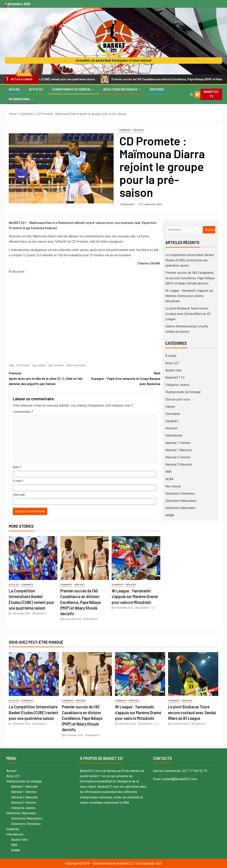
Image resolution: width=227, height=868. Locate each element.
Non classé (173, 486)
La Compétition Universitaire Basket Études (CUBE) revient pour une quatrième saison (190, 260)
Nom (17, 467)
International (19, 99)
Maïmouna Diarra (76, 365)
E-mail (18, 481)
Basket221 (129, 204)
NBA (168, 472)
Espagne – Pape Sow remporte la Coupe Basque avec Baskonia (122, 378)
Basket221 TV (175, 378)
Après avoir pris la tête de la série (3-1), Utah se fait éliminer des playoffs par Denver (47, 378)
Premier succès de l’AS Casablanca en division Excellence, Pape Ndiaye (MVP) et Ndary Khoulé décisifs (81, 602)
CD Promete (23, 365)
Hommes (172, 428)
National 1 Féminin (178, 443)
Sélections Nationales (120, 89)
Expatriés (157, 89)
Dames (170, 407)
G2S (159, 863)
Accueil (14, 89)
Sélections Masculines (181, 501)
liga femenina (56, 365)
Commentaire (23, 412)
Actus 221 (36, 89)
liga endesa (39, 365)
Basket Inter (174, 370)
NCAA (169, 479)
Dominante (125, 130)
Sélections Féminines (180, 494)
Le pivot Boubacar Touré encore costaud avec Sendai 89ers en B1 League (188, 314)
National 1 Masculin (179, 450)
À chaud (171, 356)
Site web (19, 495)
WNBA (170, 515)
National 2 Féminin (178, 457)
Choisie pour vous (178, 399)
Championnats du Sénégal (71, 89)
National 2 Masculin (179, 464)
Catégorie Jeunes (177, 385)
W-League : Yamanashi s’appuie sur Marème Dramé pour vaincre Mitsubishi (135, 596)
